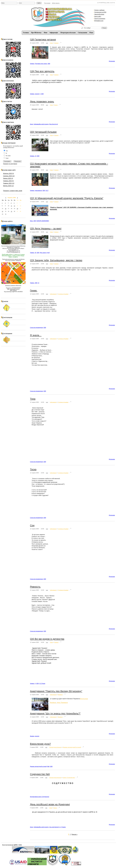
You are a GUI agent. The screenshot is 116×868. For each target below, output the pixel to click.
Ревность (35, 587)
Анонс (56, 105)
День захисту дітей (45, 253)
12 (14, 206)
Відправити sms (99, 21)
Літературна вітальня (68, 33)
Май (48, 766)
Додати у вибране (99, 10)
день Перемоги (62, 703)
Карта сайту (98, 16)
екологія (37, 94)
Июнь (31, 221)
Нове (45, 33)
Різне (91, 33)
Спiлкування (82, 33)
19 (36, 156)
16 (6, 209)
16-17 (47, 191)
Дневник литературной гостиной (72, 747)
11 (11, 206)
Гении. (34, 291)
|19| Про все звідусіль (42, 71)
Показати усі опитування (10, 164)
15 (39, 283)
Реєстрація (47, 3)
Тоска (33, 469)
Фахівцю (60, 694)
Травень (32, 253)
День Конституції (53, 124)
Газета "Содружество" (69, 777)
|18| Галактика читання (43, 40)
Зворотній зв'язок (99, 14)
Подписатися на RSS (100, 12)
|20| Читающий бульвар (43, 132)
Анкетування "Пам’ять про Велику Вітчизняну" (56, 691)
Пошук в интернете (100, 19)
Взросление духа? (40, 744)
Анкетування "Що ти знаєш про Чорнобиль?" (55, 714)
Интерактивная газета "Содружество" (40, 797)
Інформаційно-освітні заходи (41, 124)
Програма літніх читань (41, 64)
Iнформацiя (54, 33)
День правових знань (42, 102)
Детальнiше (112, 61)
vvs (47, 43)
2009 (49, 64)
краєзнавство (38, 191)
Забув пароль (56, 3)
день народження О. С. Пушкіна (57, 827)
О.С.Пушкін (42, 684)
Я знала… (36, 335)
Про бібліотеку (36, 33)
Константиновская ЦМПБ (10, 845)
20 (17, 209)
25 (11, 211)
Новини (56, 43)
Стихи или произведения (36, 328)
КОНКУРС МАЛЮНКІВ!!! (43, 221)
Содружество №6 (40, 774)
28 (35, 253)
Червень (32, 64)
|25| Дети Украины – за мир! (46, 229)
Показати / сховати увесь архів (13, 191)
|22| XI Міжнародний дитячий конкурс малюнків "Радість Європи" (67, 198)
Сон (32, 525)
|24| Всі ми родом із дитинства (47, 639)
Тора (33, 399)
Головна (26, 33)
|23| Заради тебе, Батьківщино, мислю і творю (56, 260)
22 (2, 211)
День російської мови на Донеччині (50, 804)
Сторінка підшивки (63, 294)
